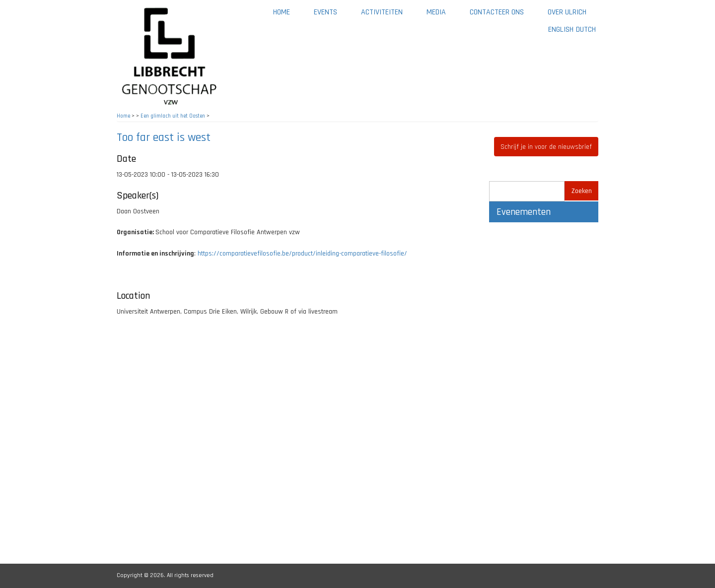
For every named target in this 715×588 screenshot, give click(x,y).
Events (325, 12)
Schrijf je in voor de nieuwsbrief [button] (546, 147)
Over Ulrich (573, 16)
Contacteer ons (503, 16)
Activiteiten (388, 16)
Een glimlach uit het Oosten (173, 116)
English (561, 30)
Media (442, 16)
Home (282, 12)
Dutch (586, 30)
